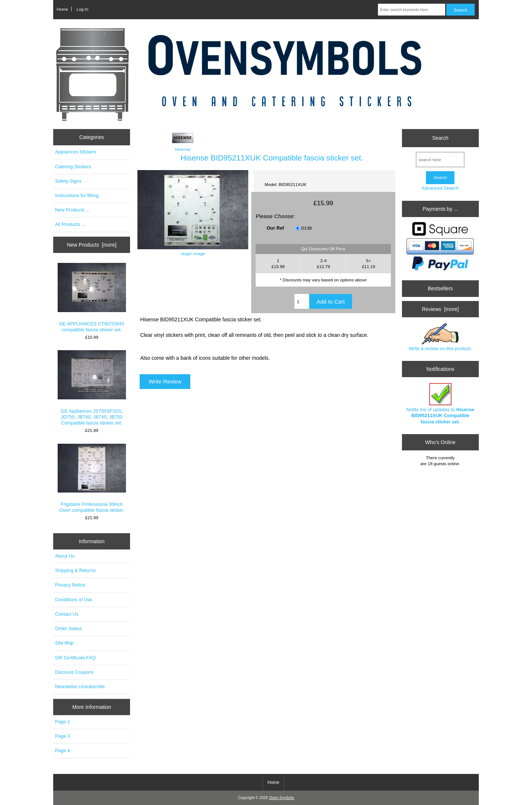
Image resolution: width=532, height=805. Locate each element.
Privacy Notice (70, 585)
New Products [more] (92, 245)
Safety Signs (68, 181)
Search (440, 138)
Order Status (68, 628)
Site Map (64, 643)
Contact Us (67, 614)
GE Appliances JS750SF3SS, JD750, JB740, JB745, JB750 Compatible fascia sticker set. (92, 388)
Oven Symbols (282, 798)
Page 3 (62, 736)
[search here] (440, 160)
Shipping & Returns (75, 570)
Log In (82, 9)
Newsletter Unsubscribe (80, 686)
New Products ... (72, 210)
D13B (306, 228)
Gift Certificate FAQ (75, 658)
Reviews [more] (440, 309)
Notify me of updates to (440, 404)
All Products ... (70, 224)
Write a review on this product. (440, 337)
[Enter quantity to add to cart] (302, 301)
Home (62, 9)
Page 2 (62, 722)
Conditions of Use (74, 600)
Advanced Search (440, 188)
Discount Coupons (74, 672)
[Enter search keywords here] (411, 10)
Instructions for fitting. (77, 195)
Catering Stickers (73, 167)
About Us (65, 556)
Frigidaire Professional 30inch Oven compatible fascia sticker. (92, 478)
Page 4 (62, 750)
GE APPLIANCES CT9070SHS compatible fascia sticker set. (92, 298)
